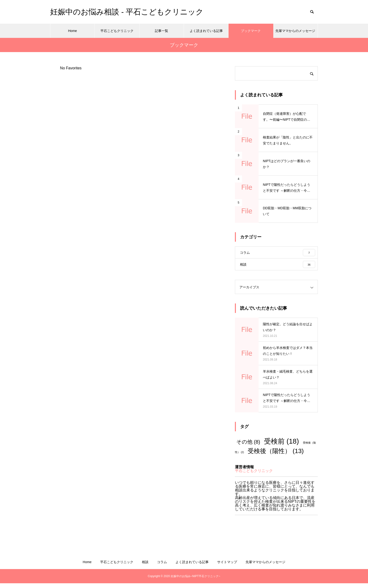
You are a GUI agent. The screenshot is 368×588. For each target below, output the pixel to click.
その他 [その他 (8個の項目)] (248, 447)
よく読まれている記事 (206, 31)
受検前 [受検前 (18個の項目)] (281, 446)
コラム (162, 567)
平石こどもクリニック (117, 31)
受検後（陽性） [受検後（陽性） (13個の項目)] (276, 456)
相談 (145, 567)
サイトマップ (227, 567)
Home (72, 31)
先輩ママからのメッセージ (295, 31)
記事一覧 (162, 31)
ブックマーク (251, 31)
